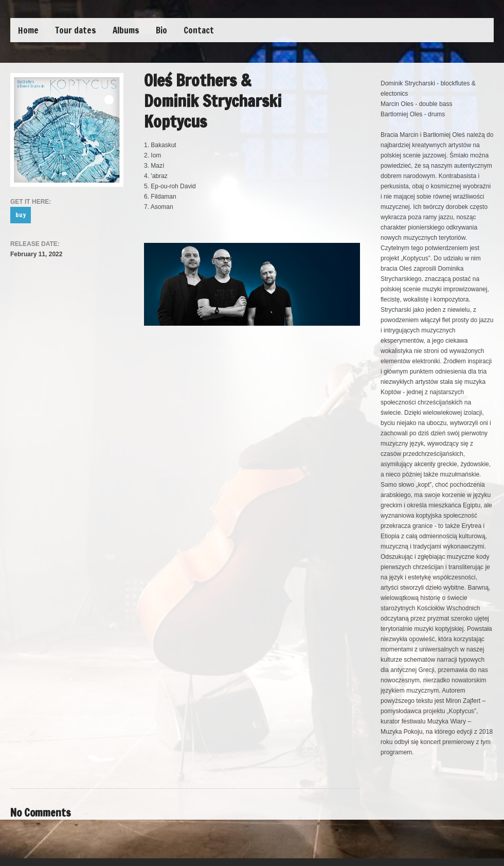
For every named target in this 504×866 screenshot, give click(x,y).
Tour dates (76, 30)
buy (21, 215)
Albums (126, 30)
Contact (199, 30)
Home (28, 30)
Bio (161, 30)
